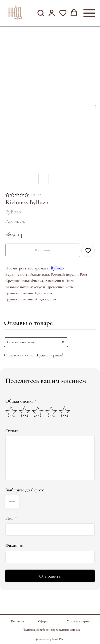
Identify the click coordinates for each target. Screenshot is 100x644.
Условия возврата (78, 621)
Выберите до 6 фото (25, 490)
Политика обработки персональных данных (51, 630)
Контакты (17, 621)
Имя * (11, 518)
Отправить (50, 576)
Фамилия (14, 545)
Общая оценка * (21, 401)
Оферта (43, 621)
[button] (41, 13)
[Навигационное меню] (89, 13)
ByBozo (57, 268)
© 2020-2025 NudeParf (50, 639)
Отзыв (12, 431)
